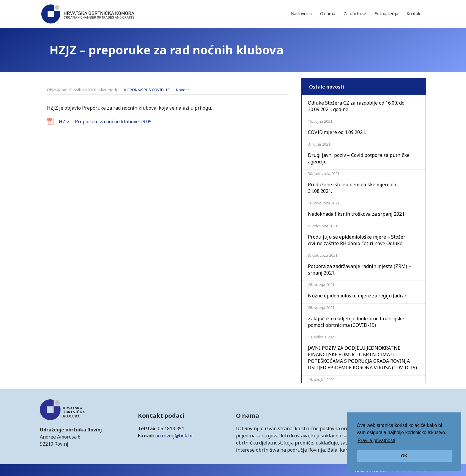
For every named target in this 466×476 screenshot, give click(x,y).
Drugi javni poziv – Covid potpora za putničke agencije (359, 158)
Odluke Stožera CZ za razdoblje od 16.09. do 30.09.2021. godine (356, 106)
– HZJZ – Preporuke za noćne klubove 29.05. (104, 122)
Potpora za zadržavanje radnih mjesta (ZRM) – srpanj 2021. (359, 269)
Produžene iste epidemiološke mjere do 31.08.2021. (352, 188)
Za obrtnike (355, 14)
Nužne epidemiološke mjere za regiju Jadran (358, 296)
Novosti (183, 90)
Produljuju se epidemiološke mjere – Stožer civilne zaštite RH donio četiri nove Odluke (357, 240)
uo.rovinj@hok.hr (174, 436)
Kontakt (414, 14)
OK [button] (404, 456)
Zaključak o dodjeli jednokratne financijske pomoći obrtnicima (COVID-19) (356, 322)
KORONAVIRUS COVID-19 (147, 90)
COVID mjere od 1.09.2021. (337, 132)
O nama (328, 14)
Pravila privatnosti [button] (376, 440)
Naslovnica (301, 14)
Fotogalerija (386, 14)
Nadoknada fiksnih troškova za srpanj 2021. (357, 214)
